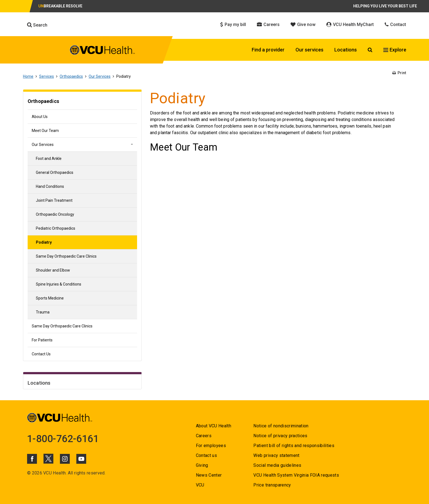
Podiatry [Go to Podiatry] (44, 242)
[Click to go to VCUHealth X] (48, 459)
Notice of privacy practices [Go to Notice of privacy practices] (280, 436)
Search (37, 25)
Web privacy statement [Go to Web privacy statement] (276, 455)
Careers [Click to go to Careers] (268, 25)
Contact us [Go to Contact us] (206, 455)
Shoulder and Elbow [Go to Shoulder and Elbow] (53, 270)
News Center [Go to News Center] (209, 475)
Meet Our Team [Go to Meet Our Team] (45, 131)
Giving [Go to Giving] (202, 465)
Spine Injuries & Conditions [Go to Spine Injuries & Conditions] (59, 284)
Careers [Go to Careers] (204, 436)
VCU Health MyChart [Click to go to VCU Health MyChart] (350, 25)
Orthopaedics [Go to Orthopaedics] (71, 76)
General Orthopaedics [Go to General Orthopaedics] (55, 172)
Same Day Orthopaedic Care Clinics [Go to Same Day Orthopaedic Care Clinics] (66, 256)
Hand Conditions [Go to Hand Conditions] (50, 186)
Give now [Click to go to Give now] (303, 25)
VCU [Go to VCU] (200, 485)
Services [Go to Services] (47, 76)
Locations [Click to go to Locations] (346, 50)
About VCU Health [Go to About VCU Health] (214, 426)
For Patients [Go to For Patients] (42, 340)
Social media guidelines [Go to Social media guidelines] (277, 465)
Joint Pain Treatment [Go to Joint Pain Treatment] (54, 200)
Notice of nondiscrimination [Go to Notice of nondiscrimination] (281, 426)
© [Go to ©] (29, 473)
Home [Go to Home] (28, 76)
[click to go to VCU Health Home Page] (102, 50)
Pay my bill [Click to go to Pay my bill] (233, 25)
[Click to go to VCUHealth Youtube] (81, 459)
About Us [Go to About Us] (40, 117)
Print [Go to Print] (399, 73)
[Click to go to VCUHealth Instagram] (65, 459)
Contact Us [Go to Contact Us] (41, 354)
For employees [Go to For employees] (211, 446)
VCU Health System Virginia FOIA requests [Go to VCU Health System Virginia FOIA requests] (296, 475)
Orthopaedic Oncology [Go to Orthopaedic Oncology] (55, 214)
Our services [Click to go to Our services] (309, 50)
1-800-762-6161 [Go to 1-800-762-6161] (63, 439)
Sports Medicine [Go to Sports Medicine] (50, 298)
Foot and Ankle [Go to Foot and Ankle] (49, 159)
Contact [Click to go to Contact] (395, 25)
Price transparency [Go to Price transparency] (272, 485)
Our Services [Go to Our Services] (100, 76)
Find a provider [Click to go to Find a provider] (268, 50)
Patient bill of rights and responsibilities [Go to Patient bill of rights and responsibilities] (294, 446)
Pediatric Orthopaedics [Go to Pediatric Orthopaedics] (56, 228)
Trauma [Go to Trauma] (43, 312)
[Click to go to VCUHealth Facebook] (32, 459)
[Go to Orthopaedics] (82, 102)
